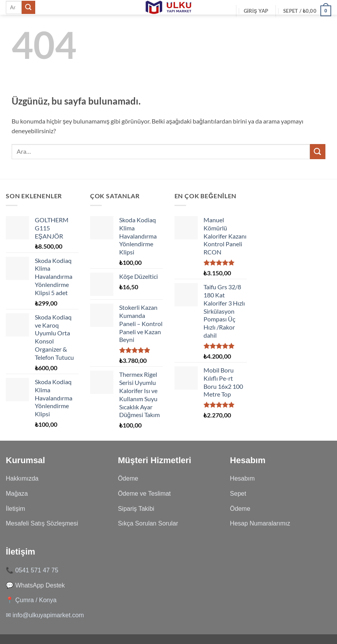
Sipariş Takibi (136, 509)
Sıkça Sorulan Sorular (148, 523)
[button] (256, 11)
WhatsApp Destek (40, 585)
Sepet (238, 494)
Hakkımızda (22, 478)
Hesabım (242, 478)
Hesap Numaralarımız (260, 523)
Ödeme (128, 478)
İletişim (15, 509)
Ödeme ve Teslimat (145, 494)
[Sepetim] (307, 11)
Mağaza (17, 494)
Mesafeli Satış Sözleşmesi (42, 523)
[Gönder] (28, 7)
